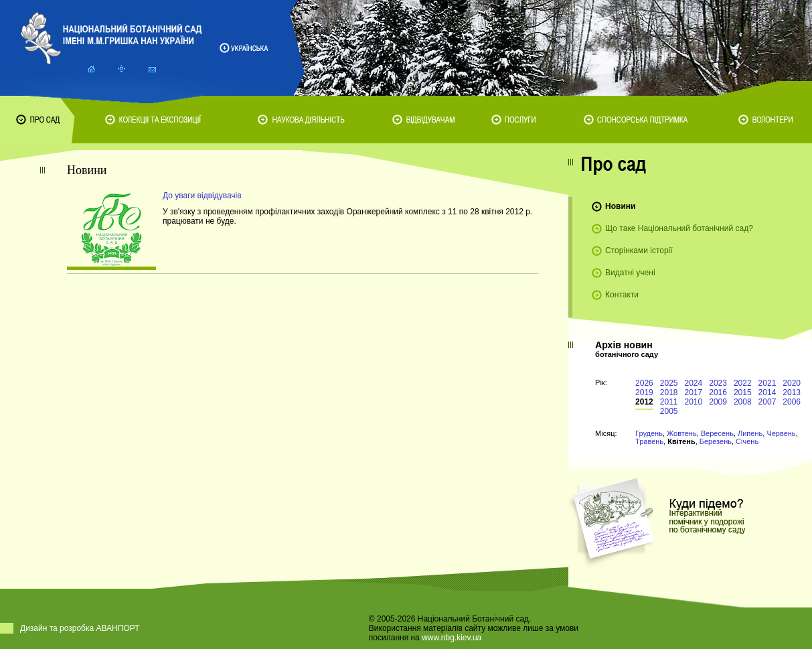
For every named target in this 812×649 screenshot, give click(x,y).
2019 (644, 392)
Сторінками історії (639, 250)
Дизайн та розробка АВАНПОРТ (80, 628)
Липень (750, 433)
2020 (792, 383)
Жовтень (682, 433)
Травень (649, 441)
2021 (767, 383)
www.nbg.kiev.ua (452, 638)
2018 (669, 392)
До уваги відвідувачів (202, 196)
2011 (669, 402)
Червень (781, 433)
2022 (743, 383)
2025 (669, 383)
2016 (718, 392)
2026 (644, 383)
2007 (767, 402)
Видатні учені (630, 273)
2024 (694, 383)
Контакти (622, 295)
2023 (718, 383)
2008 (743, 402)
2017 (694, 392)
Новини (620, 206)
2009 (718, 402)
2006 (792, 402)
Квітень (681, 441)
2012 (644, 402)
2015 (743, 392)
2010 (694, 402)
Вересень (717, 433)
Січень (747, 441)
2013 (792, 392)
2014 (767, 392)
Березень (716, 441)
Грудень (649, 433)
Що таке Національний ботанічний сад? (679, 228)
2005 (669, 411)
